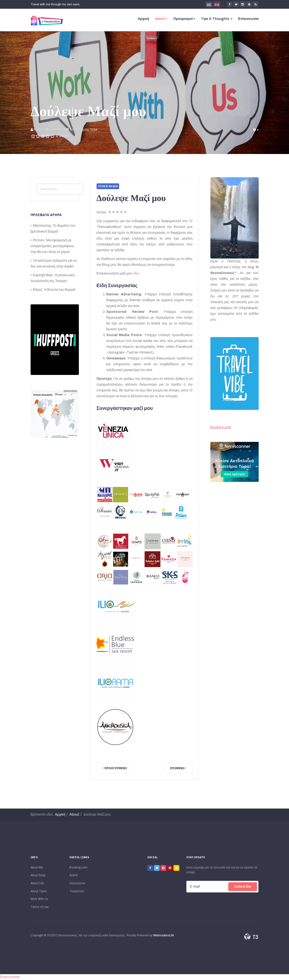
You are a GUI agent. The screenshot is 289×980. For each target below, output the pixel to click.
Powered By (251, 937)
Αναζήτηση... (37, 183)
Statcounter (10, 977)
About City (37, 883)
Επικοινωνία (248, 19)
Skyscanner (77, 883)
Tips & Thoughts (217, 19)
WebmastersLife (164, 935)
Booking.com (221, 427)
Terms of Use (40, 907)
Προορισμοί (184, 19)
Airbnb (74, 875)
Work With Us (39, 899)
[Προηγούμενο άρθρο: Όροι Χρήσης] (115, 768)
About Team (39, 891)
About (161, 19)
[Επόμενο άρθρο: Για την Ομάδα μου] (178, 768)
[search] (60, 189)
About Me (37, 867)
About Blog (38, 875)
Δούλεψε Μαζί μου (88, 111)
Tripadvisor (77, 891)
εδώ (136, 273)
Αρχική (144, 19)
